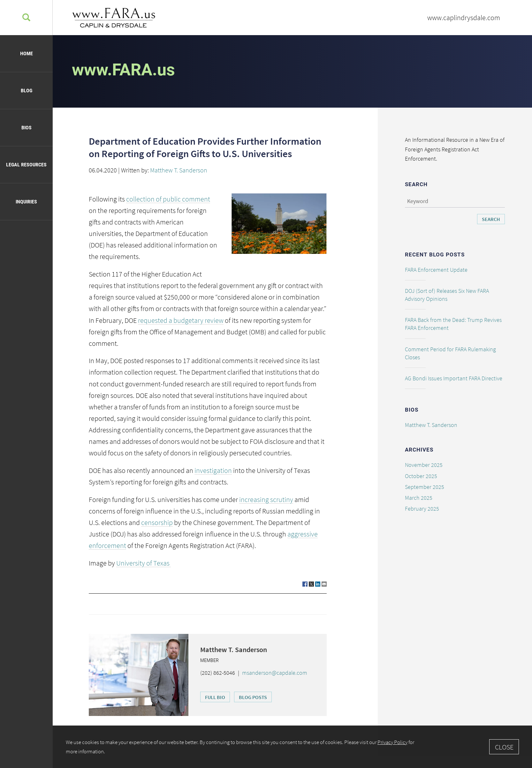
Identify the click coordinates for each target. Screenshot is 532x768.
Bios (27, 128)
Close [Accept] (504, 747)
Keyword (418, 201)
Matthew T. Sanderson (179, 170)
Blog (27, 91)
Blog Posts (253, 697)
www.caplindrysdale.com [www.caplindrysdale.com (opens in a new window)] (464, 18)
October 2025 (421, 476)
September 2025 (425, 487)
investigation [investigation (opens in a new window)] (213, 470)
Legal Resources (26, 165)
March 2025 (419, 498)
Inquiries (26, 202)
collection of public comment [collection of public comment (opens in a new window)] (168, 199)
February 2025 (422, 509)
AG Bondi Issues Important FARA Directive (454, 378)
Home (27, 53)
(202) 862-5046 (218, 673)
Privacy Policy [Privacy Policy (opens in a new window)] (392, 742)
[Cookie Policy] (292, 747)
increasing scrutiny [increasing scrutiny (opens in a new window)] (266, 499)
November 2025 (424, 465)
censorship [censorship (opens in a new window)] (157, 522)
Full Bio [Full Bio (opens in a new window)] (215, 697)
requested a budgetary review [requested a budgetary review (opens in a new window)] (181, 320)
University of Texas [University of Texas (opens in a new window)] (144, 563)
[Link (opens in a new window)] (305, 584)
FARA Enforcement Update (436, 270)
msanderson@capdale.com (275, 673)
